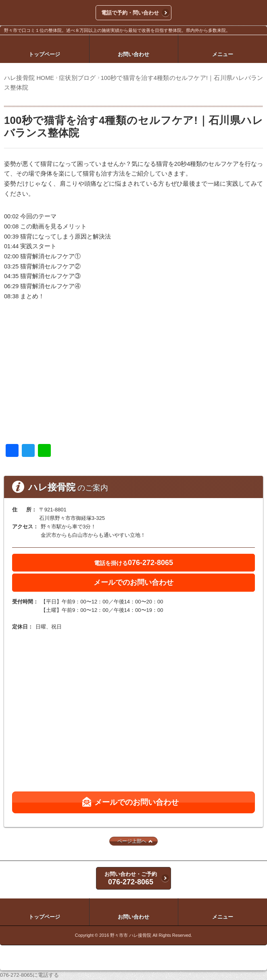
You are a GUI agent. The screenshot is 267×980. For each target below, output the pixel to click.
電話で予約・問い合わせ (130, 13)
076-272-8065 (133, 563)
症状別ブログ (77, 78)
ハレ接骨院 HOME (29, 78)
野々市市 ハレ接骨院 (131, 935)
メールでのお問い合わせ (133, 582)
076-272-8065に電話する (29, 975)
